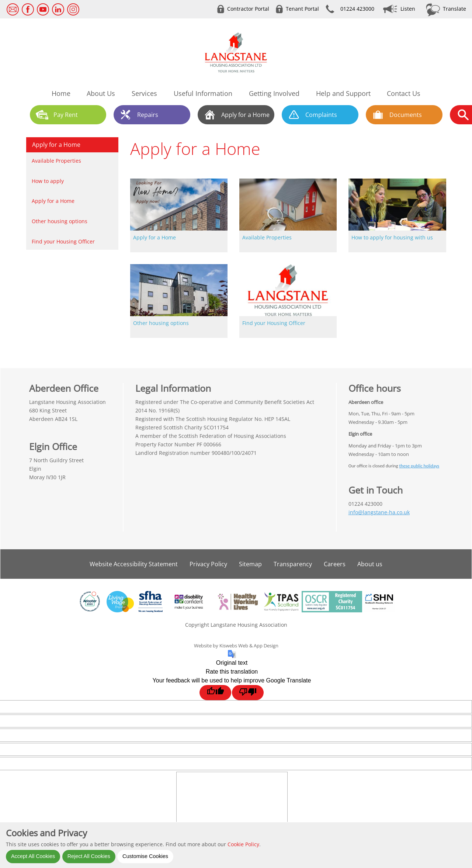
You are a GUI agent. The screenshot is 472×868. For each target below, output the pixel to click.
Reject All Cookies (89, 856)
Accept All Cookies (33, 856)
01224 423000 (357, 9)
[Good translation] (215, 693)
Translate (454, 9)
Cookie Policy (243, 844)
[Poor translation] (248, 693)
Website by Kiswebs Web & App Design (236, 646)
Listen (408, 9)
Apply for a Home (56, 145)
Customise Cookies (145, 856)
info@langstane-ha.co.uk (379, 512)
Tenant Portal (302, 9)
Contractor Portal (248, 9)
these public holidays (419, 466)
